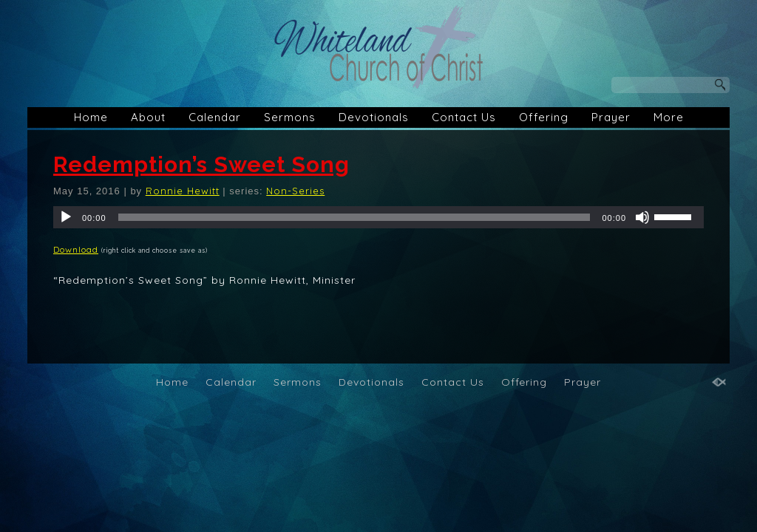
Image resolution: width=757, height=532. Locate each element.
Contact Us (464, 117)
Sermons (290, 117)
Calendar (215, 117)
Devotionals (374, 117)
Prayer (611, 117)
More (669, 117)
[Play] (66, 217)
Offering (544, 117)
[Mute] (642, 217)
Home (91, 117)
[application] (378, 217)
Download (76, 249)
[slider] (354, 217)
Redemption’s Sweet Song (201, 164)
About (148, 117)
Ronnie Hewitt (183, 191)
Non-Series (295, 191)
